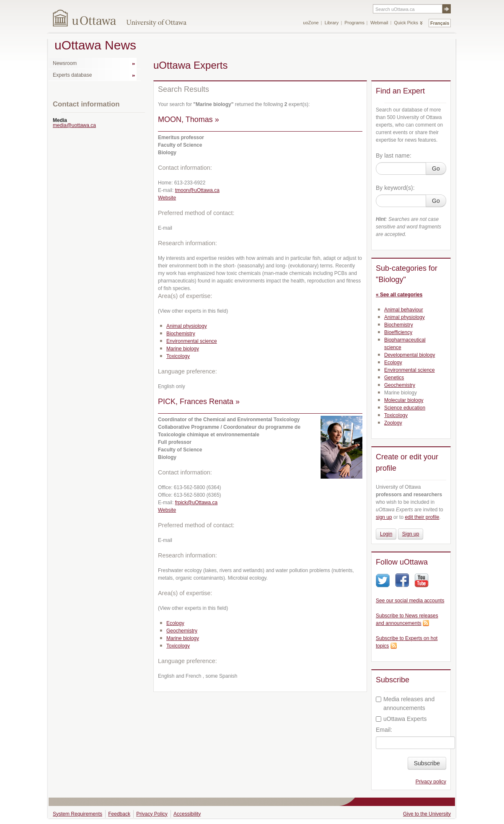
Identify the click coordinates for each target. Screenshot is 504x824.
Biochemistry (181, 334)
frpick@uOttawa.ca (196, 503)
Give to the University (427, 814)
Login (386, 534)
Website (167, 198)
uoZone (311, 23)
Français (440, 23)
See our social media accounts (410, 601)
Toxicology (178, 356)
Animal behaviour (404, 310)
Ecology (175, 623)
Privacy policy (431, 782)
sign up (384, 517)
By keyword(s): (395, 188)
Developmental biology (410, 355)
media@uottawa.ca (74, 125)
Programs (354, 23)
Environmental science (192, 341)
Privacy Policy (152, 814)
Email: (384, 730)
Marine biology (183, 349)
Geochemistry (182, 631)
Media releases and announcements (405, 704)
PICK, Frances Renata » (199, 402)
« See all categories (399, 295)
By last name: (394, 155)
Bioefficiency (398, 332)
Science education (405, 408)
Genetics (394, 378)
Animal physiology (187, 326)
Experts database (72, 75)
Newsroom (65, 63)
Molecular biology (404, 400)
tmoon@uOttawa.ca (197, 190)
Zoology (393, 423)
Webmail (379, 23)
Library (332, 23)
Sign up (411, 534)
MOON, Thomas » (189, 119)
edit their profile (422, 517)
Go (436, 168)
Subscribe (427, 763)
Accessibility (187, 814)
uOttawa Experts (401, 719)
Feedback (119, 814)
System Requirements (78, 814)
